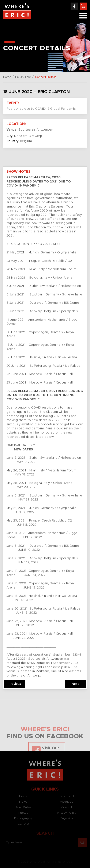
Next (75, 684)
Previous (15, 684)
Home (7, 77)
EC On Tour (23, 77)
